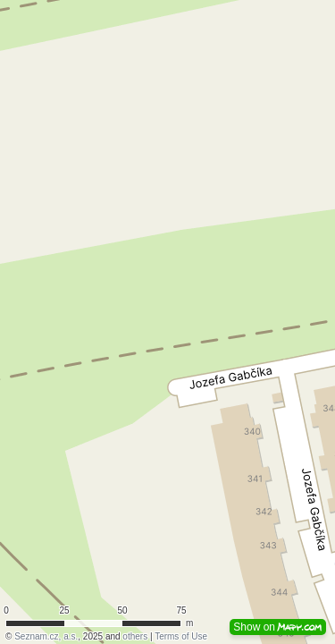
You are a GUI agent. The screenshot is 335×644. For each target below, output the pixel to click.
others (135, 636)
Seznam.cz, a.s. (46, 636)
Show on (278, 627)
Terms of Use (181, 636)
